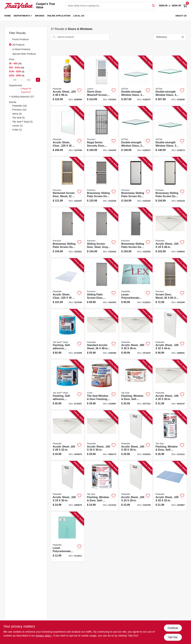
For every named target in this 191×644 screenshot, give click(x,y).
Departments (22, 16)
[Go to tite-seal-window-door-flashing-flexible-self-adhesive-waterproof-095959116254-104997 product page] (102, 385)
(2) (23, 122)
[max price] (29, 80)
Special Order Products (24, 54)
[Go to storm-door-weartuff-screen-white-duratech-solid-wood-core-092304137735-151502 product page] (102, 81)
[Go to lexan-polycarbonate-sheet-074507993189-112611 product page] (67, 537)
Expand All (26, 92)
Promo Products (21, 39)
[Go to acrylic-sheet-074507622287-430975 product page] (67, 435)
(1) (18, 126)
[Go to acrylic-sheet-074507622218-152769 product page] (136, 486)
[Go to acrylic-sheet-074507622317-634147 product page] (170, 385)
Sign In (163, 6)
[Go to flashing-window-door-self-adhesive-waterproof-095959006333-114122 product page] (102, 486)
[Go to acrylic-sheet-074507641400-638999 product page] (67, 81)
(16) (20, 106)
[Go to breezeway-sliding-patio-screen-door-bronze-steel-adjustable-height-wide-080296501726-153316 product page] (136, 182)
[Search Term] (111, 6)
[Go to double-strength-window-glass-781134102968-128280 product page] (170, 81)
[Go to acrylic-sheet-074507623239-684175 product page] (102, 435)
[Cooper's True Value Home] (19, 6)
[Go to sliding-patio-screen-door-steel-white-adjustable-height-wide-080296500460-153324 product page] (102, 283)
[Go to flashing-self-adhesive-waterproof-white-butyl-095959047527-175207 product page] (67, 385)
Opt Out (173, 637)
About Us (181, 16)
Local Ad (79, 16)
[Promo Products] (10, 39)
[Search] (154, 5)
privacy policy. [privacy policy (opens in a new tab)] (44, 636)
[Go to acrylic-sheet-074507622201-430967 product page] (170, 486)
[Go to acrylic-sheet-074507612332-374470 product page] (136, 334)
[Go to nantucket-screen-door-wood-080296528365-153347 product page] (67, 182)
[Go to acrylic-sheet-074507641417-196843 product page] (170, 233)
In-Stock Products (21, 49)
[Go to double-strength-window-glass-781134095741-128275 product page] (136, 81)
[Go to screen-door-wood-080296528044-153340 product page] (170, 283)
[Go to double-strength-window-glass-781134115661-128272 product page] (136, 131)
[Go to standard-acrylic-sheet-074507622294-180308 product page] (102, 334)
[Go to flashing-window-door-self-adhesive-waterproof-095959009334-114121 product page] (170, 435)
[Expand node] (10, 96)
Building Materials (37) (23, 97)
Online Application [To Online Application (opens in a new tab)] (59, 16)
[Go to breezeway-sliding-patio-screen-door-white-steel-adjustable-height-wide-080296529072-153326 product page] (102, 182)
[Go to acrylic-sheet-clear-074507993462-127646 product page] (67, 131)
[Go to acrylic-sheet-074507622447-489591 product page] (170, 334)
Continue (173, 628)
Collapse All (26, 89)
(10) (19, 110)
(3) (19, 118)
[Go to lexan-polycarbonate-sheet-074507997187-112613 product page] (136, 283)
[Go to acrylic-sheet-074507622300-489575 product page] (67, 486)
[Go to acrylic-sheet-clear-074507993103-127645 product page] (67, 283)
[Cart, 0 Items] (185, 6)
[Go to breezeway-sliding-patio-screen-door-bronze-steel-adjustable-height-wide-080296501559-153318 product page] (170, 182)
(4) (17, 114)
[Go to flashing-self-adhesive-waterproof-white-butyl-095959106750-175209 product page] (67, 334)
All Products (18, 45)
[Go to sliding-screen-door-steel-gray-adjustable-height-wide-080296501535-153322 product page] (102, 233)
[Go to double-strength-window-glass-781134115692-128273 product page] (170, 131)
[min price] (15, 80)
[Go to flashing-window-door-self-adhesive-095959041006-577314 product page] (136, 385)
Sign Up (176, 6)
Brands (40, 16)
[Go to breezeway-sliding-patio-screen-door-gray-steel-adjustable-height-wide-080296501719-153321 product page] (67, 233)
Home (8, 16)
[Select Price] (38, 80)
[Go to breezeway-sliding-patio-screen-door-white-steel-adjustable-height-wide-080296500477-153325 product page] (136, 233)
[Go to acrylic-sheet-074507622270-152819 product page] (136, 435)
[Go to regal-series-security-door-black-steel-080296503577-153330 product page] (102, 131)
